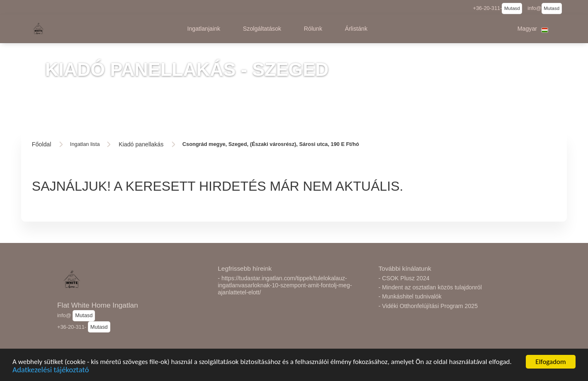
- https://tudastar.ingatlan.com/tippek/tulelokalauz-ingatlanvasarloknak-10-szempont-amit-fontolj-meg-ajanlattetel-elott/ (285, 285)
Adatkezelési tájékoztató (51, 375)
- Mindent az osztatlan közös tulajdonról (430, 287)
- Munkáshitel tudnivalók (410, 296)
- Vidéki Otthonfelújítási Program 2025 (428, 306)
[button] (204, 29)
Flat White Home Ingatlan (98, 305)
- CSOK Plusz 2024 (404, 278)
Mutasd (512, 8)
